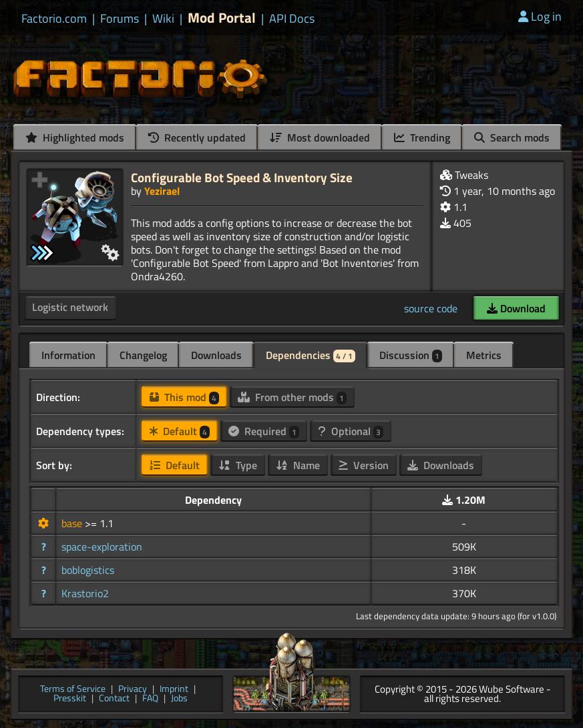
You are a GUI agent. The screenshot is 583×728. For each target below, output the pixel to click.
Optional (351, 431)
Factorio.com (54, 19)
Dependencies (311, 355)
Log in (540, 16)
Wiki (163, 19)
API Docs (292, 19)
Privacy (133, 690)
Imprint (174, 690)
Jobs (179, 699)
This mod (184, 397)
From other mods (292, 397)
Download (516, 308)
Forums (120, 19)
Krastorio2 (85, 593)
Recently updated (197, 137)
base (73, 523)
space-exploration (102, 547)
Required (264, 431)
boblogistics (88, 570)
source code (431, 308)
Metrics (484, 355)
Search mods (512, 137)
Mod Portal (222, 18)
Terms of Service (73, 690)
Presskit (70, 699)
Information (68, 355)
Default (180, 431)
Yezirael (162, 191)
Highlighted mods (75, 137)
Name (298, 465)
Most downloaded (320, 137)
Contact (114, 699)
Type (238, 465)
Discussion (411, 355)
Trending (422, 137)
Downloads (216, 355)
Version (364, 465)
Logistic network (70, 307)
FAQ (150, 699)
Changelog (143, 355)
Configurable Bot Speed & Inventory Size (242, 177)
